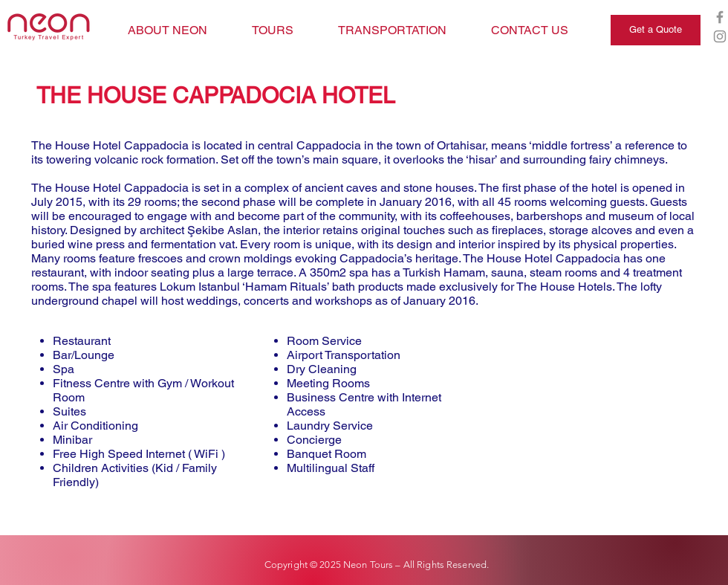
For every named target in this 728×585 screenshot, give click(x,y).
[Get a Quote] (656, 30)
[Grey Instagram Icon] (720, 36)
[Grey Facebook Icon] (720, 17)
